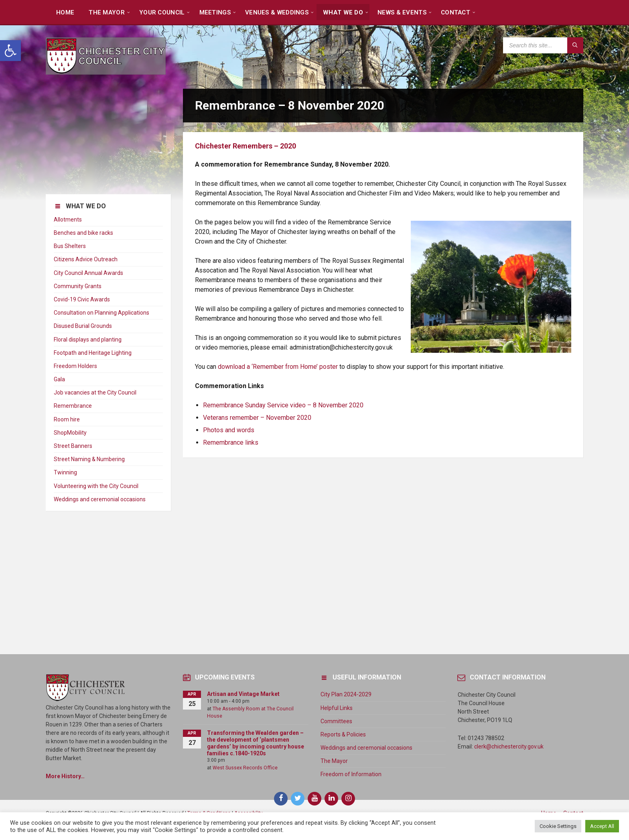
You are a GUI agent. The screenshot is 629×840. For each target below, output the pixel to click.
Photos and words (229, 430)
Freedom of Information (351, 774)
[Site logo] (106, 72)
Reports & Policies (343, 734)
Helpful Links (337, 708)
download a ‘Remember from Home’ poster (278, 367)
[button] (10, 51)
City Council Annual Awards (88, 273)
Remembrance (73, 406)
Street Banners (73, 446)
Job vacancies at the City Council (95, 393)
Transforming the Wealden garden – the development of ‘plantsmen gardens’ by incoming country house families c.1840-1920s (256, 743)
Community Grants (78, 286)
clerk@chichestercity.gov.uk (509, 746)
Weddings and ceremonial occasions (100, 499)
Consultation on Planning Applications (101, 313)
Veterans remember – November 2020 (257, 418)
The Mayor (334, 761)
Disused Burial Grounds (83, 326)
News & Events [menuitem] (402, 12)
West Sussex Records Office (245, 768)
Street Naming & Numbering (89, 459)
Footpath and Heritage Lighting (93, 353)
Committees (336, 721)
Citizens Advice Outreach (86, 259)
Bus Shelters (70, 246)
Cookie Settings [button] (558, 826)
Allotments (68, 220)
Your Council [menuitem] (162, 12)
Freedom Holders (75, 366)
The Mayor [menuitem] (107, 12)
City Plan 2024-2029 (346, 694)
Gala (59, 379)
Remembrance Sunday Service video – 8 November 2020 (283, 405)
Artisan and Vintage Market (243, 694)
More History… (65, 776)
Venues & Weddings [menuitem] (277, 12)
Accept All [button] (602, 826)
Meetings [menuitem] (215, 12)
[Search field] (543, 45)
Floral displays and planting (88, 340)
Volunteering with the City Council (96, 486)
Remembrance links (231, 442)
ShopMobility (70, 433)
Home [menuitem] (65, 12)
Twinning (65, 472)
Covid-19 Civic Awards (82, 299)
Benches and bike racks (83, 233)
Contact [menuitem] (456, 12)
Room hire (67, 419)
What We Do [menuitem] (343, 12)
